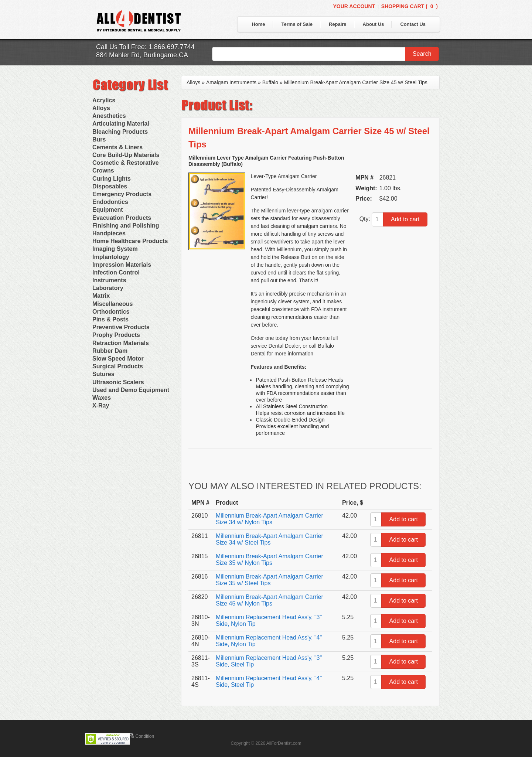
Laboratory (108, 288)
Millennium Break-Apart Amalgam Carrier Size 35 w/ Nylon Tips (270, 560)
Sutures (103, 374)
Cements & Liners (117, 147)
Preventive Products (121, 327)
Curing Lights (112, 179)
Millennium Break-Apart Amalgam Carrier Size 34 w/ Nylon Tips (270, 519)
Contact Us (413, 24)
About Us (374, 24)
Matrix (101, 296)
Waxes (102, 398)
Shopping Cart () (410, 6)
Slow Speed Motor (118, 359)
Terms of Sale (297, 24)
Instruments (109, 280)
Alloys (101, 108)
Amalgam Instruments (231, 82)
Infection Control (116, 272)
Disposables (110, 186)
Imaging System (115, 249)
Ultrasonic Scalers (118, 382)
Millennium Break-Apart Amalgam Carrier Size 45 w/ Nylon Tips (270, 600)
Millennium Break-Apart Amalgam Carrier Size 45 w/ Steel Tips (356, 82)
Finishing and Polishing (126, 226)
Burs (99, 139)
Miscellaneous (112, 304)
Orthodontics (111, 312)
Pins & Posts (110, 319)
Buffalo (270, 82)
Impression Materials (122, 265)
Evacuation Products (122, 218)
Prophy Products (116, 335)
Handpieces (109, 233)
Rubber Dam (110, 351)
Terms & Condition (136, 736)
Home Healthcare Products (130, 241)
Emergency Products (122, 194)
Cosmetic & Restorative (126, 163)
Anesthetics (109, 116)
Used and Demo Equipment (131, 390)
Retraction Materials (121, 343)
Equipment (108, 210)
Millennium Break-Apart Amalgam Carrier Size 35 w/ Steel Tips (270, 580)
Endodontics (110, 202)
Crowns (103, 171)
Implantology (111, 257)
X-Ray (101, 405)
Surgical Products (118, 366)
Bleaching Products (120, 132)
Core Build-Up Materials (126, 155)
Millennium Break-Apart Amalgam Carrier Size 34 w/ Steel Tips (270, 539)
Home (258, 24)
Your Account (354, 6)
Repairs (338, 24)
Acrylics (104, 100)
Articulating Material (121, 124)
